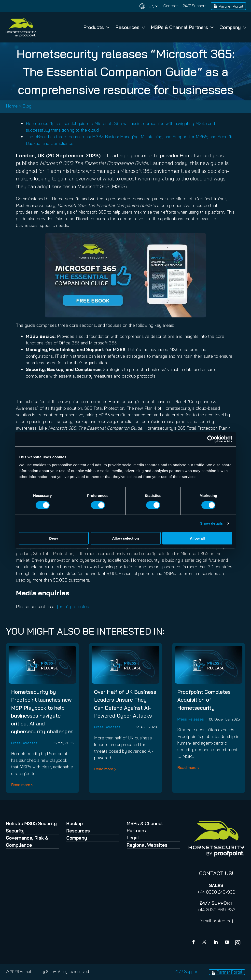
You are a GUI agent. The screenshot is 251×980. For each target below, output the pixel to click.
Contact (171, 6)
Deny (54, 538)
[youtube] (227, 943)
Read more (21, 785)
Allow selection (125, 538)
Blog (27, 106)
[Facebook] (195, 943)
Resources (130, 27)
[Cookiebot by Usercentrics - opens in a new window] (211, 439)
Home (12, 106)
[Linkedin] (216, 943)
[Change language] (149, 6)
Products (96, 27)
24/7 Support (194, 6)
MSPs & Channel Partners (182, 27)
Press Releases (24, 743)
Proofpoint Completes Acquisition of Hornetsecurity (204, 700)
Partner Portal (231, 6)
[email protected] (216, 921)
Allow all (197, 538)
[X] (205, 943)
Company (233, 27)
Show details (212, 523)
